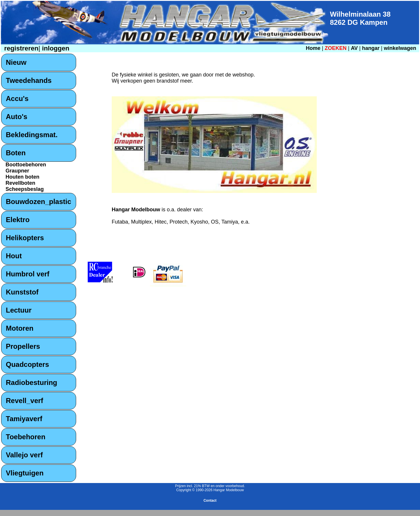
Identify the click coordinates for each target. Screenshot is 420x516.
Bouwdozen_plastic (38, 202)
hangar (371, 48)
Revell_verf (24, 401)
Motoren (20, 328)
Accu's (17, 99)
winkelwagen (400, 48)
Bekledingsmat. (32, 135)
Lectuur (19, 310)
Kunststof (22, 292)
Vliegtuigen (25, 473)
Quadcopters (27, 364)
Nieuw (16, 62)
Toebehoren (26, 437)
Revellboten (20, 183)
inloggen (55, 48)
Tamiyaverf (24, 419)
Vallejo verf (24, 455)
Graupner (17, 171)
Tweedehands (29, 80)
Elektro (18, 220)
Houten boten (22, 177)
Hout (14, 256)
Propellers (23, 346)
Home (313, 48)
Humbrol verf (28, 274)
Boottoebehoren (26, 165)
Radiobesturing (32, 382)
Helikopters (25, 238)
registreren (20, 48)
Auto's (17, 117)
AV (355, 48)
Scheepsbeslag (25, 189)
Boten (16, 153)
